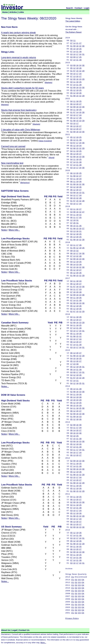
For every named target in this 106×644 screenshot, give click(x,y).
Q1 (73, 577)
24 (80, 54)
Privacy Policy (72, 618)
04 (71, 40)
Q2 (76, 580)
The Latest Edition (73, 21)
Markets (48, 82)
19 (77, 49)
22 (80, 46)
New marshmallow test (12, 163)
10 (74, 49)
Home (5, 12)
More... (43, 643)
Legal (14, 630)
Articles (13, 12)
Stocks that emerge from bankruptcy (19, 110)
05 (71, 49)
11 (74, 40)
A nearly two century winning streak (18, 33)
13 (74, 76)
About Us (6, 630)
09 (74, 46)
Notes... (5, 386)
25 (80, 49)
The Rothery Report (73, 32)
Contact (78, 8)
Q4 (83, 580)
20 (77, 76)
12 (74, 68)
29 (83, 71)
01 (71, 46)
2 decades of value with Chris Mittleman (21, 130)
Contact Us (24, 630)
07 (71, 43)
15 (77, 71)
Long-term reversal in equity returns (19, 57)
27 (80, 43)
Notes (4, 230)
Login (87, 8)
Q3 (79, 580)
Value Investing (45, 141)
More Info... (14, 230)
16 (77, 46)
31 (83, 54)
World (52, 158)
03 (71, 54)
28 (80, 52)
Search (69, 8)
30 (83, 46)
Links (21, 12)
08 (74, 96)
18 (77, 101)
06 (71, 104)
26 (80, 68)
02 (71, 79)
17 (77, 54)
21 (77, 43)
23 (80, 79)
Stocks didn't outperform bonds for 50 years (22, 88)
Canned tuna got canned (13, 146)
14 (74, 43)
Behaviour (25, 183)
